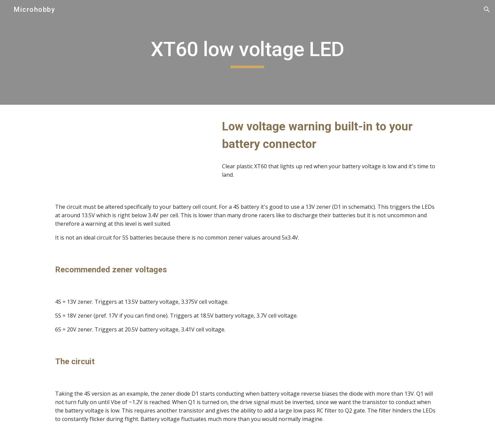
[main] (248, 52)
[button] (487, 9)
